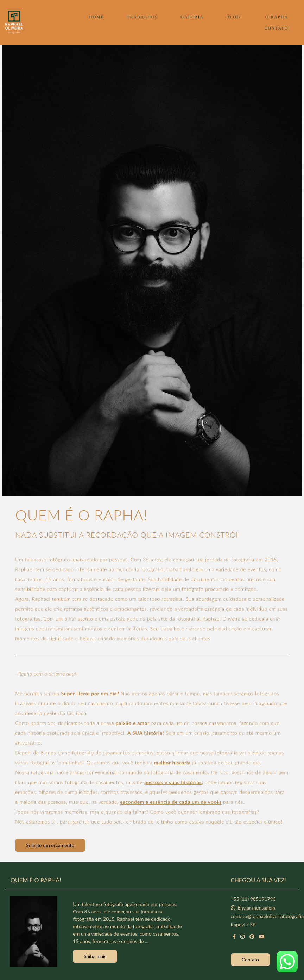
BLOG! (235, 17)
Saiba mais (95, 956)
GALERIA (192, 17)
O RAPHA (277, 17)
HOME (97, 17)
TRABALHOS (142, 17)
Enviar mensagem (256, 907)
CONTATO (276, 28)
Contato (251, 958)
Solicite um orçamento (50, 845)
